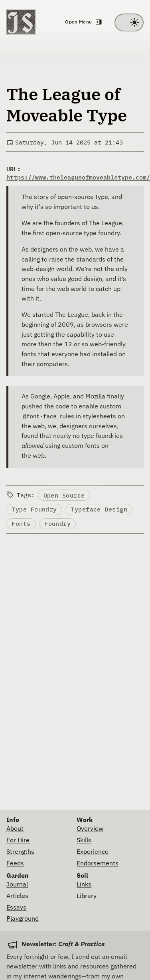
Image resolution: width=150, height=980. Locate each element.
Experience (93, 852)
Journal (17, 885)
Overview (90, 829)
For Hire (18, 840)
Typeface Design (99, 509)
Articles (17, 896)
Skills (84, 840)
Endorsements (98, 864)
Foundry (57, 524)
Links (84, 885)
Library (87, 896)
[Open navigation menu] (83, 22)
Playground (23, 919)
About (15, 829)
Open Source (64, 495)
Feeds (15, 864)
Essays (16, 908)
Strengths (20, 852)
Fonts (21, 524)
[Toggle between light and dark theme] (129, 22)
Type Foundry (34, 509)
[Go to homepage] (21, 22)
